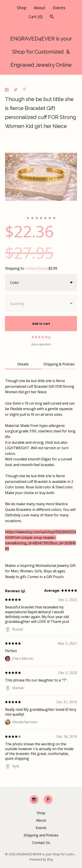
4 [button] (41, 218)
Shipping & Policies (59, 364)
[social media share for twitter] (16, 90)
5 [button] (45, 218)
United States (36, 268)
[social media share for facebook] (7, 90)
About (40, 8)
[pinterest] (48, 800)
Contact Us (41, 843)
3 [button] (37, 218)
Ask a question (41, 344)
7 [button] (54, 218)
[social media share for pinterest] (24, 90)
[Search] (52, 17)
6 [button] (50, 218)
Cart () (36, 17)
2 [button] (32, 218)
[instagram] (34, 800)
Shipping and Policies (41, 835)
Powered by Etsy (41, 859)
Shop (22, 8)
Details (23, 364)
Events (59, 8)
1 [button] (28, 218)
